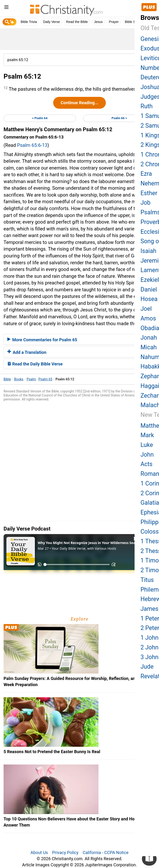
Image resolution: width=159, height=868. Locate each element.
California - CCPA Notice (105, 852)
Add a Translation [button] (27, 352)
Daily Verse (51, 22)
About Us (39, 852)
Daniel (149, 290)
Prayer (114, 22)
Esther (149, 193)
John (147, 455)
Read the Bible (77, 22)
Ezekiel (150, 280)
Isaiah (148, 251)
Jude (147, 667)
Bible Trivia (29, 22)
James (149, 609)
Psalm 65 (45, 379)
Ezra (146, 174)
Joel (146, 309)
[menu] (6, 8)
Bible (7, 379)
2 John (150, 647)
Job (145, 203)
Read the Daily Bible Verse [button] (35, 364)
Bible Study (133, 22)
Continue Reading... (79, 103)
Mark (147, 435)
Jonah (149, 338)
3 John (150, 657)
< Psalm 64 (40, 118)
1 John (150, 638)
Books (19, 379)
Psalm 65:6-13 (32, 145)
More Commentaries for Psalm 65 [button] (42, 340)
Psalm (31, 379)
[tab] (79, 339)
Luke (147, 445)
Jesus (98, 22)
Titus (147, 580)
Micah (149, 347)
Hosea (149, 299)
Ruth (147, 106)
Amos (148, 318)
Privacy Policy (65, 852)
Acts (146, 464)
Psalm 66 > (119, 118)
